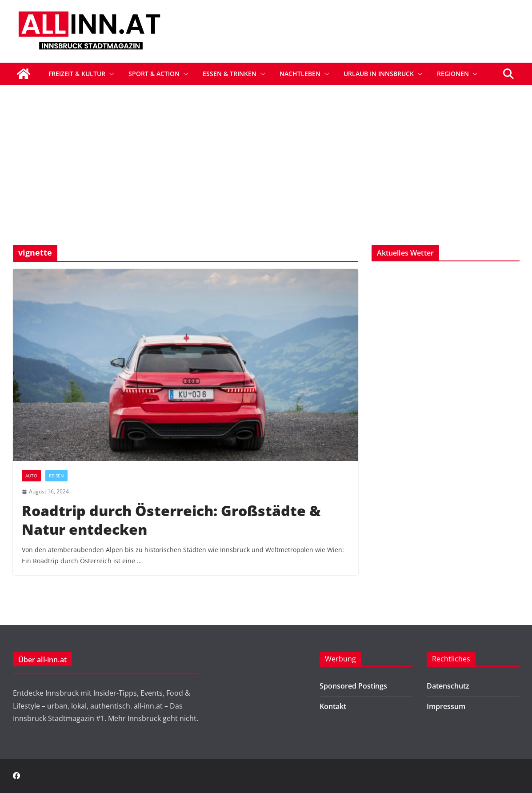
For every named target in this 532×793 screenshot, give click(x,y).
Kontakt (333, 706)
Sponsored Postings (353, 686)
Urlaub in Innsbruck (379, 74)
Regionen (453, 74)
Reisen (56, 476)
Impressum (446, 706)
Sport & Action (154, 74)
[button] (110, 74)
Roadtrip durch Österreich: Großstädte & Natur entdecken (171, 520)
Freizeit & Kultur (77, 74)
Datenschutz (448, 686)
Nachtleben (300, 74)
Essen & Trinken (230, 74)
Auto (31, 476)
